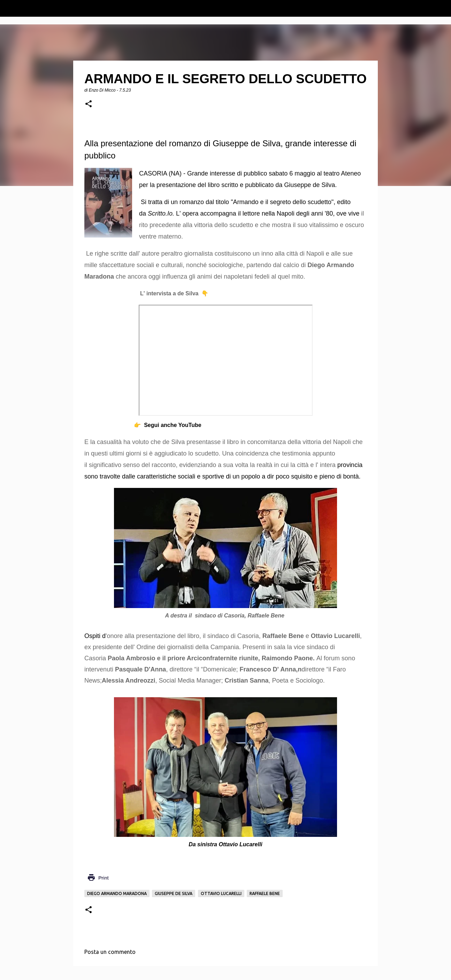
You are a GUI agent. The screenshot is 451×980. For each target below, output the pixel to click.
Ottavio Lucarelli (221, 893)
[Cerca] (441, 8)
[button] (89, 104)
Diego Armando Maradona (117, 893)
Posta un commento (110, 952)
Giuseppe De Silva (174, 893)
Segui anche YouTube (173, 425)
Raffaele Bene (265, 893)
